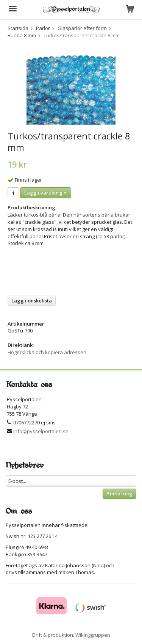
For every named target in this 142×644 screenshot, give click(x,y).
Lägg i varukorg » (46, 193)
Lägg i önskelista (32, 301)
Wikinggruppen (93, 635)
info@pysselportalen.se (41, 431)
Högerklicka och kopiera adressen (47, 352)
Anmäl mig (119, 494)
